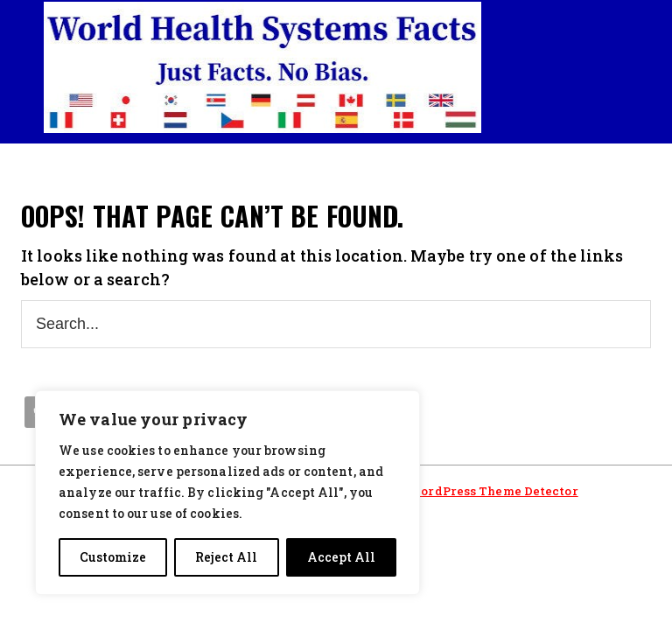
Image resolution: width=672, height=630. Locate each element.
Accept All (341, 557)
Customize (113, 557)
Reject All (226, 557)
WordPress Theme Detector (493, 491)
